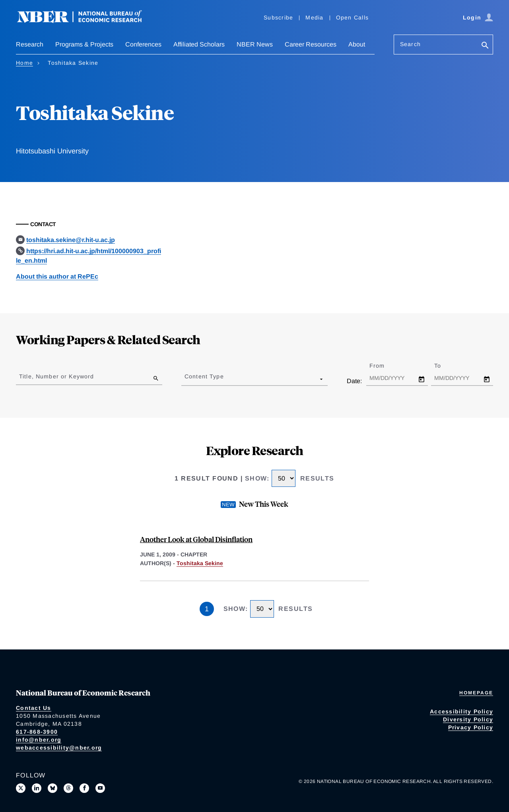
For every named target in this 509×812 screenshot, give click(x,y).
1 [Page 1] (207, 609)
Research (30, 44)
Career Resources (311, 44)
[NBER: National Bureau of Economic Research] (86, 21)
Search (410, 44)
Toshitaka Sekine (200, 563)
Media (314, 17)
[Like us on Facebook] (84, 788)
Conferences (143, 44)
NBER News (255, 44)
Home (24, 63)
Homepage (476, 693)
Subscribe (278, 17)
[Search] (485, 46)
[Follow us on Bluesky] (52, 788)
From (384, 366)
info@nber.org (39, 740)
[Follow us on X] (21, 788)
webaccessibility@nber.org (59, 748)
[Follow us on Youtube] (100, 788)
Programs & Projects (84, 44)
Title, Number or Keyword (56, 376)
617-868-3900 (37, 732)
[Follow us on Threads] (68, 788)
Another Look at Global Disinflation (196, 539)
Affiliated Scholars (199, 44)
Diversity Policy (468, 719)
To (445, 366)
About (357, 44)
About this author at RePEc (57, 276)
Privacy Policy (471, 727)
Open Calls (353, 17)
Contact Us (34, 708)
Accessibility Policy (461, 711)
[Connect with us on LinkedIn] (37, 788)
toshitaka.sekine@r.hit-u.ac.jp (71, 240)
